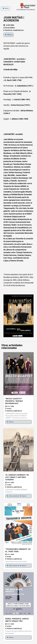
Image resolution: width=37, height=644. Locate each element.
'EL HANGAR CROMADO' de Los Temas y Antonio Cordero (17, 477)
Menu (6, 8)
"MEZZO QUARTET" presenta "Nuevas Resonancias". (14, 401)
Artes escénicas (13, 496)
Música (9, 35)
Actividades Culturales (26, 10)
